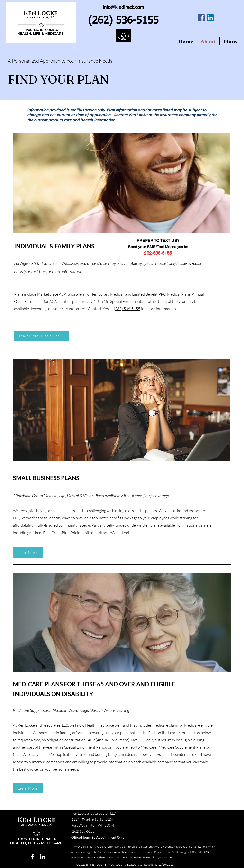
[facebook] (33, 857)
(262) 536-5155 (127, 309)
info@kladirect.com (123, 7)
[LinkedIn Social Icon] (210, 18)
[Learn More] (28, 552)
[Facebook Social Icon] (201, 18)
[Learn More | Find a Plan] (41, 336)
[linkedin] (42, 857)
